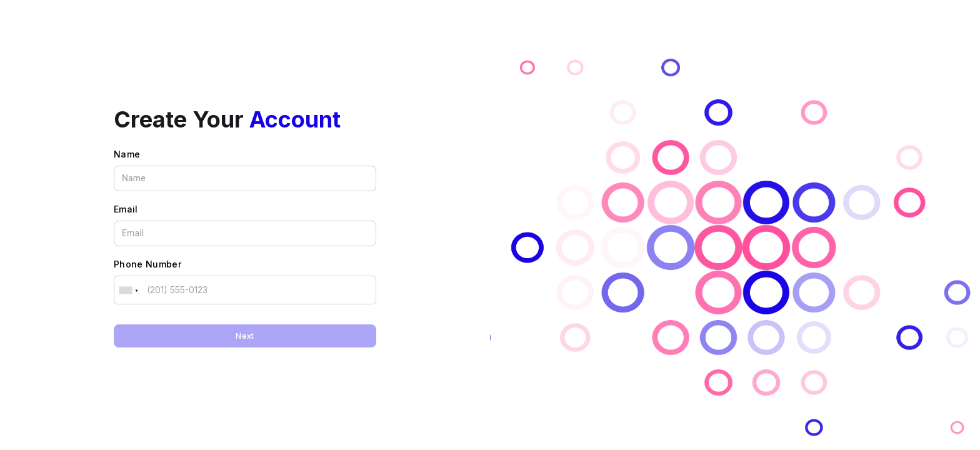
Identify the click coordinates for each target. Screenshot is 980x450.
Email (126, 209)
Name (127, 154)
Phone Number (147, 264)
